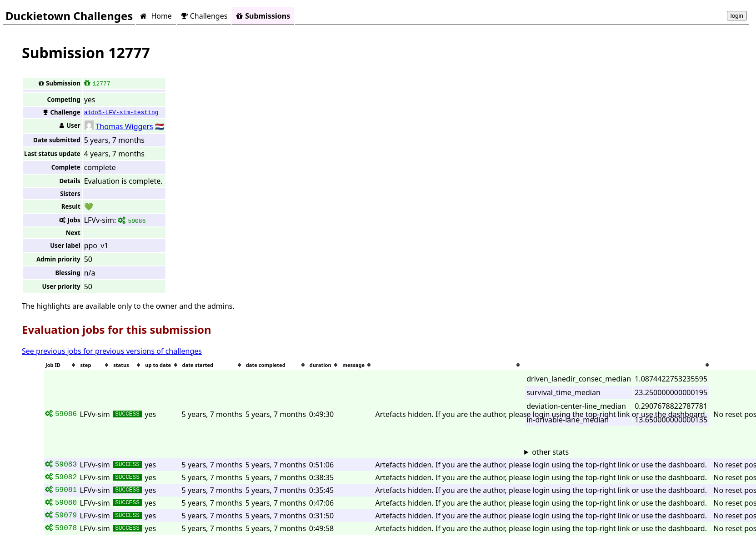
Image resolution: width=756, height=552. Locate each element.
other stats (550, 452)
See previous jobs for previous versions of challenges (112, 351)
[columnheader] (61, 365)
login (737, 16)
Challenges (204, 16)
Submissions (263, 16)
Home (156, 16)
